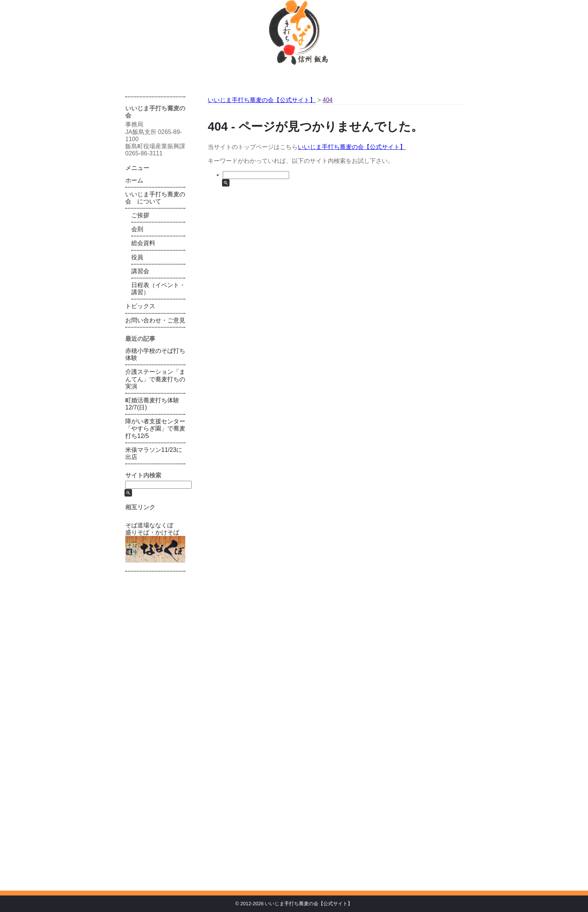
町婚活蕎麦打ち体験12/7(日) (152, 404)
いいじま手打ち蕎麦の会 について (155, 198)
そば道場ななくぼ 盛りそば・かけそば (155, 542)
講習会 (140, 271)
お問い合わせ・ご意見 (155, 320)
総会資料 (143, 243)
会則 (137, 229)
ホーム (134, 180)
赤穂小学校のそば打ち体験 (155, 354)
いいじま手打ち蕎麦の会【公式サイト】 (352, 147)
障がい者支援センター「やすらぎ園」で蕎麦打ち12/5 (155, 428)
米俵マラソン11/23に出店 (154, 453)
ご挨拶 (140, 215)
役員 (137, 257)
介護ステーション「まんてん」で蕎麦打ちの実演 (155, 379)
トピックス (140, 306)
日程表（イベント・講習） (158, 289)
